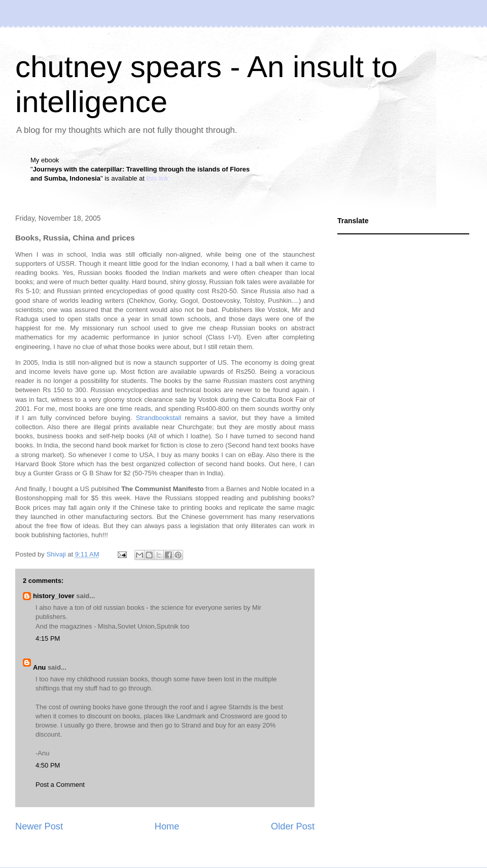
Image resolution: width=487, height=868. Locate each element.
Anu (39, 667)
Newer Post (39, 826)
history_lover (54, 596)
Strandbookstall (159, 418)
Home (167, 826)
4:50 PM (48, 765)
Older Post (293, 826)
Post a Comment (60, 785)
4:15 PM (48, 638)
